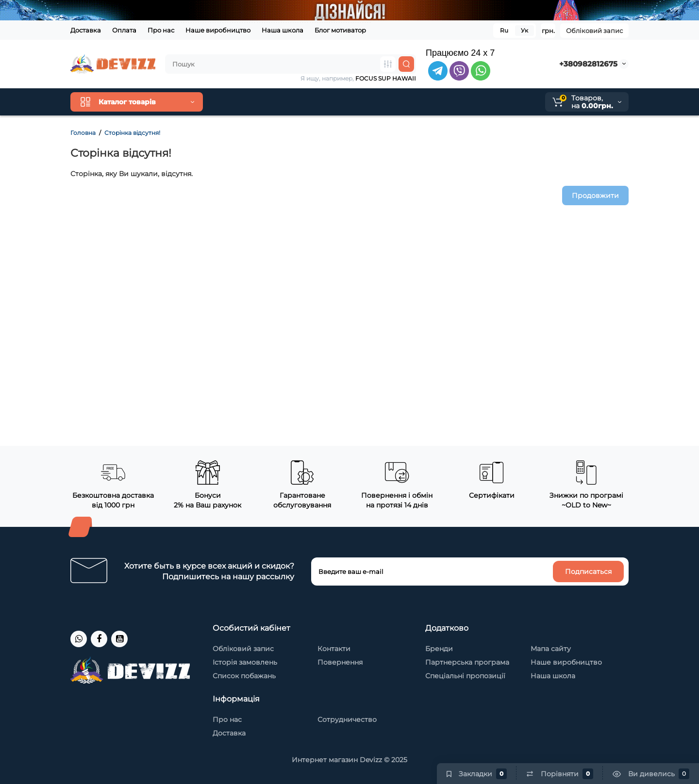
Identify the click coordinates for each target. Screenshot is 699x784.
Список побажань (244, 676)
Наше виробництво (218, 30)
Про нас (161, 30)
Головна (83, 133)
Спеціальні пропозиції (465, 676)
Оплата (124, 30)
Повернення (340, 662)
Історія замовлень (245, 662)
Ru (504, 30)
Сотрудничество (347, 719)
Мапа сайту (551, 649)
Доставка (86, 30)
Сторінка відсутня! (132, 133)
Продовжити (595, 196)
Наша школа (283, 30)
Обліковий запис (594, 31)
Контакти (334, 649)
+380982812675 (588, 64)
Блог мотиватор (340, 30)
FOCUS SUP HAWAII (386, 78)
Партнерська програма (467, 662)
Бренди (439, 649)
